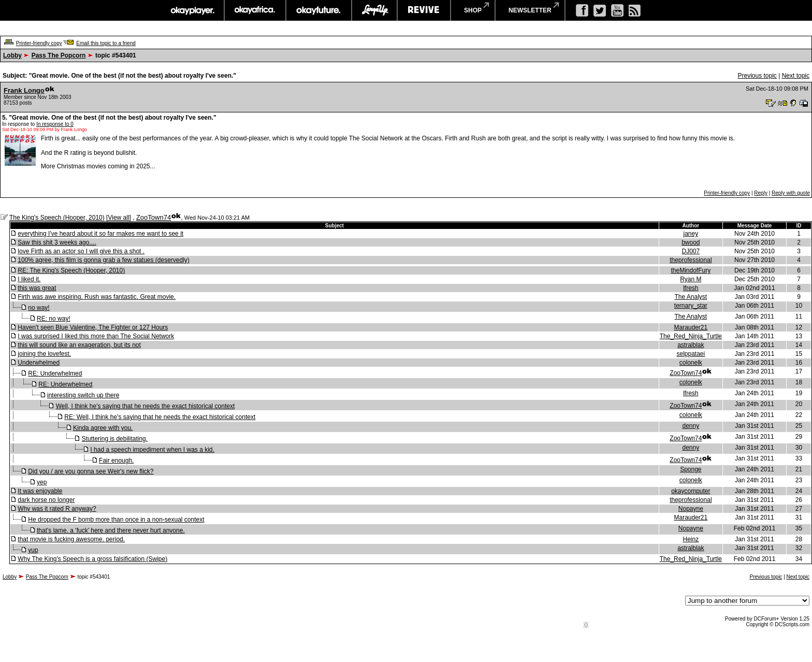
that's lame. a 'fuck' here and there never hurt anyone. (111, 530)
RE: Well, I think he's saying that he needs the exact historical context (160, 417)
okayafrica (255, 10)
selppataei (691, 354)
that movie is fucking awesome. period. (71, 539)
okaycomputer (691, 491)
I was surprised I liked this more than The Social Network (96, 336)
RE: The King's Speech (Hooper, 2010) (71, 270)
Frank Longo (24, 90)
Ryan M (691, 279)
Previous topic (757, 76)
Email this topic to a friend (106, 43)
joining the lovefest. (44, 354)
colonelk (691, 363)
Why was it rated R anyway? (57, 509)
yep (42, 482)
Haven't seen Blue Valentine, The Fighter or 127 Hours (93, 327)
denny (691, 426)
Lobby (12, 55)
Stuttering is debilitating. (115, 439)
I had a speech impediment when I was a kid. (152, 450)
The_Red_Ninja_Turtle (691, 336)
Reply (761, 193)
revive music (424, 10)
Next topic (796, 76)
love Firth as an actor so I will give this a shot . (81, 251)
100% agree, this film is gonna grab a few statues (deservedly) (104, 260)
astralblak (691, 345)
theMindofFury (691, 270)
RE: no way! (54, 319)
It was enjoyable (40, 491)
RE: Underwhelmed (55, 373)
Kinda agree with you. (103, 428)
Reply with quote (791, 193)
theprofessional (691, 260)
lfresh (691, 288)
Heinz (691, 539)
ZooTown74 (154, 217)
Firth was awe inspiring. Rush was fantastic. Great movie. (97, 297)
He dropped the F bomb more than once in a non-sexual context (116, 520)
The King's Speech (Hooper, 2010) (57, 218)
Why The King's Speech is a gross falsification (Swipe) (92, 559)
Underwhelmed (39, 363)
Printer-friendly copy (39, 43)
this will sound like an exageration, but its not (79, 345)
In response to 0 (55, 124)
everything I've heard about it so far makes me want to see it (100, 234)
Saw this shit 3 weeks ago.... (57, 242)
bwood (691, 242)
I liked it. (29, 279)
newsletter (530, 10)
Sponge (691, 469)
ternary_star (691, 306)
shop (473, 10)
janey (691, 234)
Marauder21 (691, 327)
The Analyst (691, 297)
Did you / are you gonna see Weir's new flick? (91, 471)
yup (33, 550)
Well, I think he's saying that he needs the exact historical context (146, 406)
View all (118, 218)
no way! (39, 308)
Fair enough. (116, 460)
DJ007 (691, 251)
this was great (37, 288)
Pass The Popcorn (59, 55)
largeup (374, 10)
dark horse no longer (46, 500)
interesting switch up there (83, 395)
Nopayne (691, 509)
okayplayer (192, 10)
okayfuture (319, 10)
